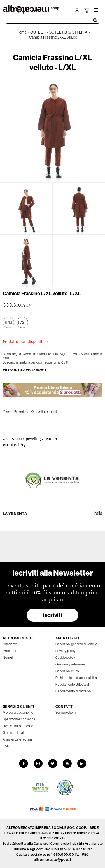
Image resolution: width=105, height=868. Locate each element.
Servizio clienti (66, 712)
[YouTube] (67, 764)
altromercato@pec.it (53, 860)
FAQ (6, 746)
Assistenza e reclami (18, 739)
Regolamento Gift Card (72, 684)
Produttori (10, 651)
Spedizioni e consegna (19, 719)
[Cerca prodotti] (53, 20)
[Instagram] (38, 764)
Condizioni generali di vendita (76, 644)
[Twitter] (53, 764)
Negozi (8, 658)
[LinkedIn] (82, 764)
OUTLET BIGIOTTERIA (68, 32)
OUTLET (38, 32)
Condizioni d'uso (67, 671)
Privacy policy (66, 651)
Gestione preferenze (70, 664)
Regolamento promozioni (73, 691)
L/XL (22, 323)
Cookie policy (65, 658)
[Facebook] (24, 764)
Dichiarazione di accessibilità (76, 678)
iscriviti (53, 615)
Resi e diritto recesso (18, 726)
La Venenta (15, 513)
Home (22, 32)
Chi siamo (10, 644)
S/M (9, 323)
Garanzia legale (14, 733)
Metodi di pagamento (18, 712)
